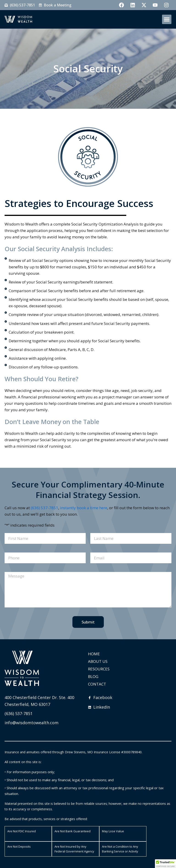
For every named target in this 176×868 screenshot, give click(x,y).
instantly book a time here (84, 508)
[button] (167, 19)
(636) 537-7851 (44, 508)
